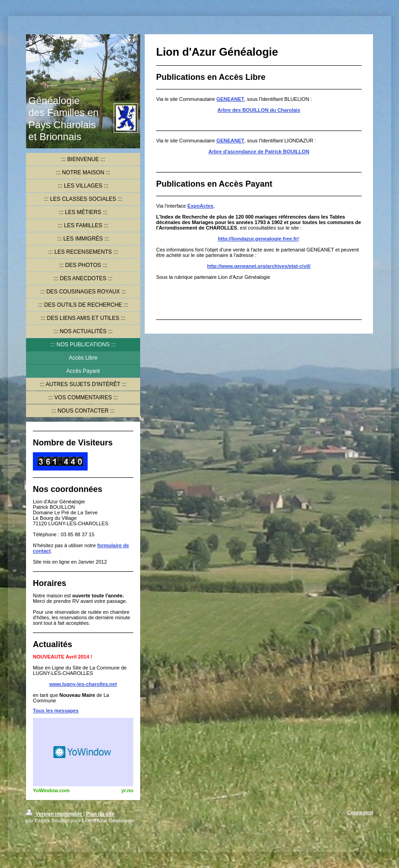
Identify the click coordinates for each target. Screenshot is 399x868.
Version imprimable (55, 814)
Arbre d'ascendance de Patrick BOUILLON (259, 152)
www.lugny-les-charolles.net (83, 684)
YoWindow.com (51, 790)
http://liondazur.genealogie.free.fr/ (258, 239)
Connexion (360, 812)
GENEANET (230, 99)
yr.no (127, 790)
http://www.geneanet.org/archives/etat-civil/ (259, 266)
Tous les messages (56, 711)
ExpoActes (201, 206)
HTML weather (83, 752)
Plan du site (100, 814)
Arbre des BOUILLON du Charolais (259, 110)
